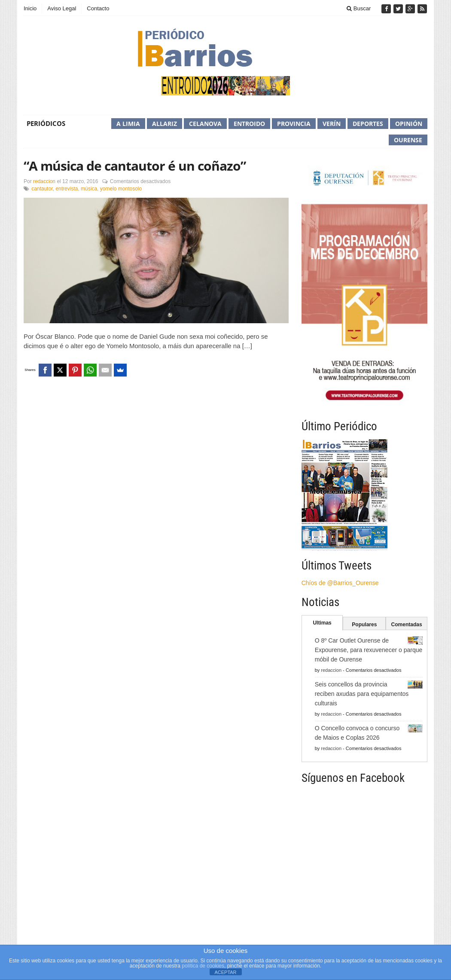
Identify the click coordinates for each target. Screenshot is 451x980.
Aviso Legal (62, 8)
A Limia (128, 124)
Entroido (249, 124)
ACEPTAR (225, 972)
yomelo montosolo (121, 189)
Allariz (165, 124)
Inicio (30, 8)
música (89, 189)
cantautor (42, 189)
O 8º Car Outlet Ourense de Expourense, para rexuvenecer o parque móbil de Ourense (369, 650)
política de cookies (203, 966)
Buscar (359, 8)
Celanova (205, 124)
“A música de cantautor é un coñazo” (135, 166)
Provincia (294, 124)
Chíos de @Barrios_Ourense (340, 583)
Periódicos (46, 123)
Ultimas (322, 623)
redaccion (44, 181)
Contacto (98, 8)
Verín (332, 124)
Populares (364, 625)
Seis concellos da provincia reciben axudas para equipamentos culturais (362, 694)
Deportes (368, 124)
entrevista (67, 189)
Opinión (409, 124)
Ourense (408, 140)
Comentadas (407, 625)
